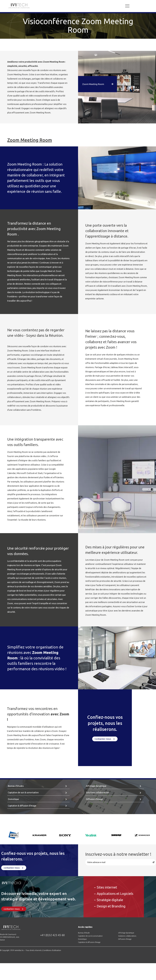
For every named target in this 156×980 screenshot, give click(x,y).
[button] (99, 84)
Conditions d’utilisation (52, 950)
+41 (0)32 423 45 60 (53, 935)
